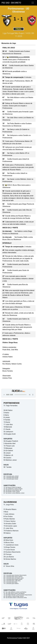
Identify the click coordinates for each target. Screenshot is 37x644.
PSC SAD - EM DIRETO (11, 3)
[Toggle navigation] (33, 3)
